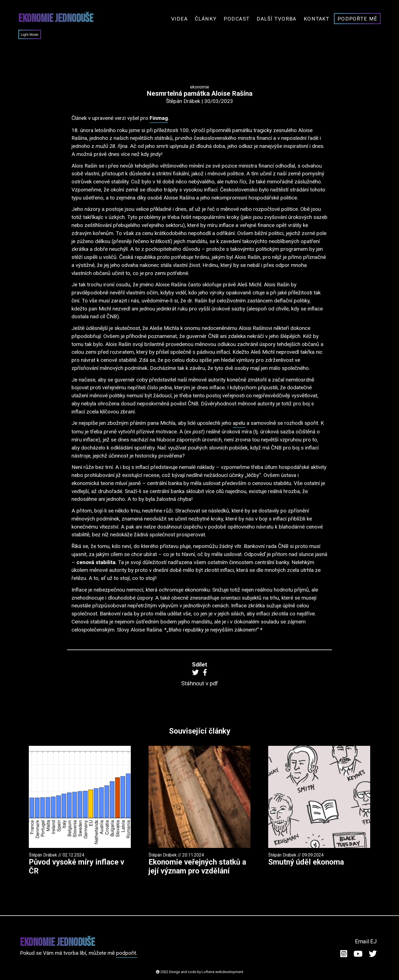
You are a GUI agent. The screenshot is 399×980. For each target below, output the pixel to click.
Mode (34, 35)
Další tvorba (277, 19)
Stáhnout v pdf (200, 683)
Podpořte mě (357, 19)
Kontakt (317, 19)
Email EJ (366, 941)
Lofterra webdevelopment (222, 972)
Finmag (159, 118)
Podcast (236, 19)
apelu (239, 423)
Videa (179, 19)
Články (206, 19)
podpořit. (127, 953)
